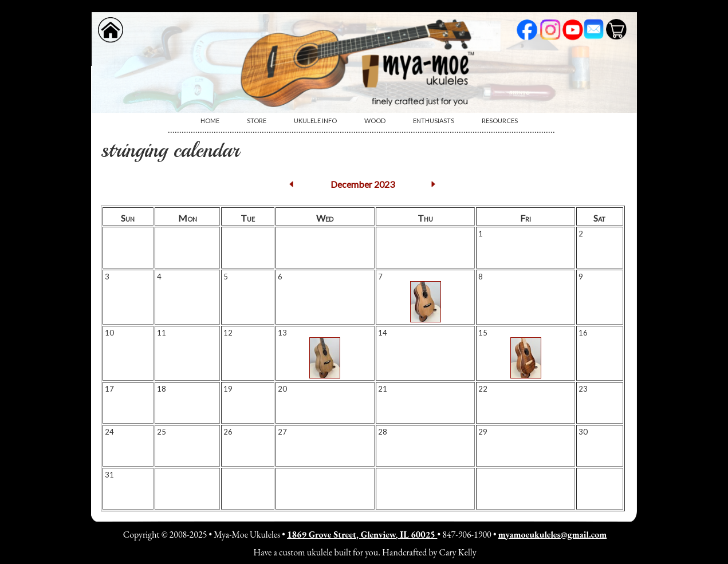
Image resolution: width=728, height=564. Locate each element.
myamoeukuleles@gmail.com (552, 535)
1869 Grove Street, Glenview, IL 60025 (362, 535)
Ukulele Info (315, 121)
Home (210, 121)
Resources (500, 121)
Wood (375, 121)
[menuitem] (210, 121)
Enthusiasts (434, 121)
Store (257, 121)
